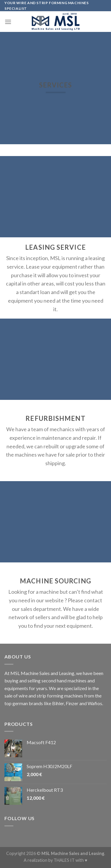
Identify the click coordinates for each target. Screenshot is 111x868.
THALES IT (64, 860)
